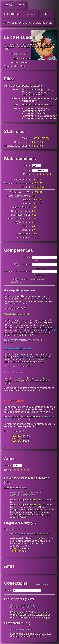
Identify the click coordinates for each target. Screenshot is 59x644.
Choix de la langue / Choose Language (28, 23)
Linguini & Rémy (17, 523)
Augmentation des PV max (35, 108)
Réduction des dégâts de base (37, 105)
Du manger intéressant (15, 529)
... (5, 395)
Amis (9, 459)
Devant (25, 62)
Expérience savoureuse (15, 488)
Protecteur (26, 59)
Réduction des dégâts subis (36, 98)
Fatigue (48, 90)
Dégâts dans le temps (33, 90)
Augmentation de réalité (34, 113)
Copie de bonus (30, 101)
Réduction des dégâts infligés (37, 92)
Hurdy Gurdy (14, 401)
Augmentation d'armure (34, 111)
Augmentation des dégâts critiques (39, 118)
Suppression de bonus (33, 95)
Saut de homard (16, 314)
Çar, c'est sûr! (15, 372)
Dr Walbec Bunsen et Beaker (26, 478)
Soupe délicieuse (17, 349)
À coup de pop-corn (20, 290)
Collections (16, 584)
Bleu (23, 66)
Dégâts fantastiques (32, 86)
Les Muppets (14, 599)
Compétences (18, 250)
